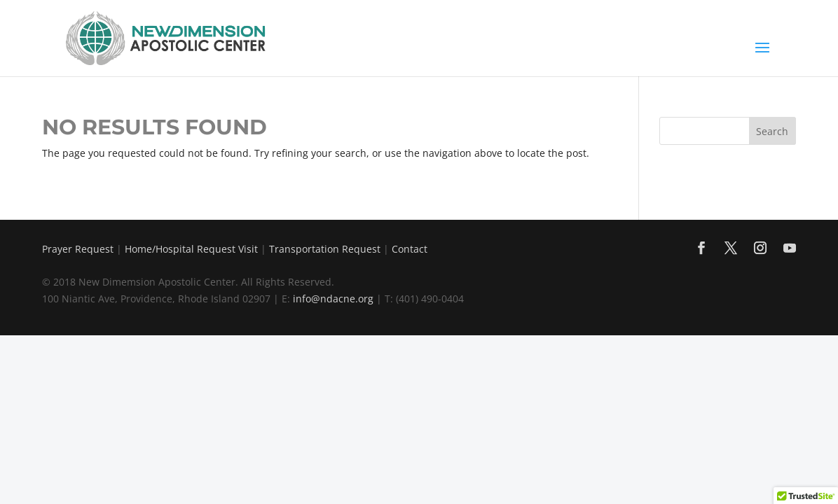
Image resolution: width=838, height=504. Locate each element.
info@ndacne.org (333, 299)
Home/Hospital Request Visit (191, 249)
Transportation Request (325, 249)
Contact (410, 249)
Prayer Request (78, 249)
